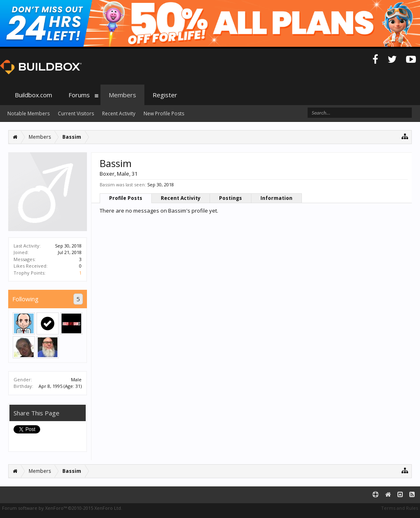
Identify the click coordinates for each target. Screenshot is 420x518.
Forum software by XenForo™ (62, 508)
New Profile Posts (164, 113)
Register (165, 95)
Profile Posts (126, 198)
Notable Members (29, 113)
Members (122, 95)
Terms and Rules (399, 508)
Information (276, 198)
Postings (231, 198)
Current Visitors (76, 113)
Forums (79, 95)
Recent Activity (181, 198)
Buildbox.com (33, 95)
